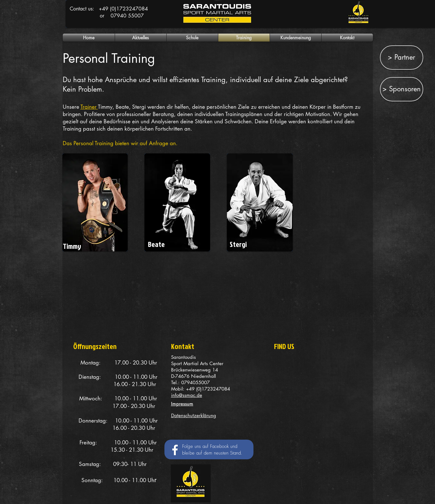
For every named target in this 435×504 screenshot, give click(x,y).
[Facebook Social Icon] (173, 449)
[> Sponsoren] (402, 89)
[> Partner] (402, 58)
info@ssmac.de (187, 395)
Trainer (89, 107)
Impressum (182, 404)
